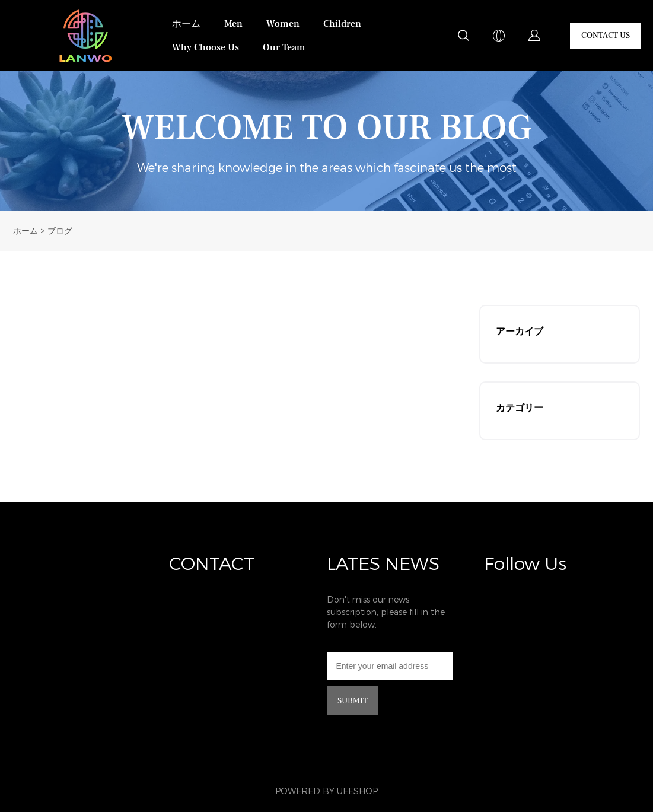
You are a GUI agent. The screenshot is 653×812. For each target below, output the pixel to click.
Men (233, 24)
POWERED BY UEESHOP (326, 792)
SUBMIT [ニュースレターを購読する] (353, 701)
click (326, 141)
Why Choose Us (206, 47)
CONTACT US (606, 36)
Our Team (284, 47)
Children (342, 24)
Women (283, 24)
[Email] (390, 666)
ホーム (186, 24)
